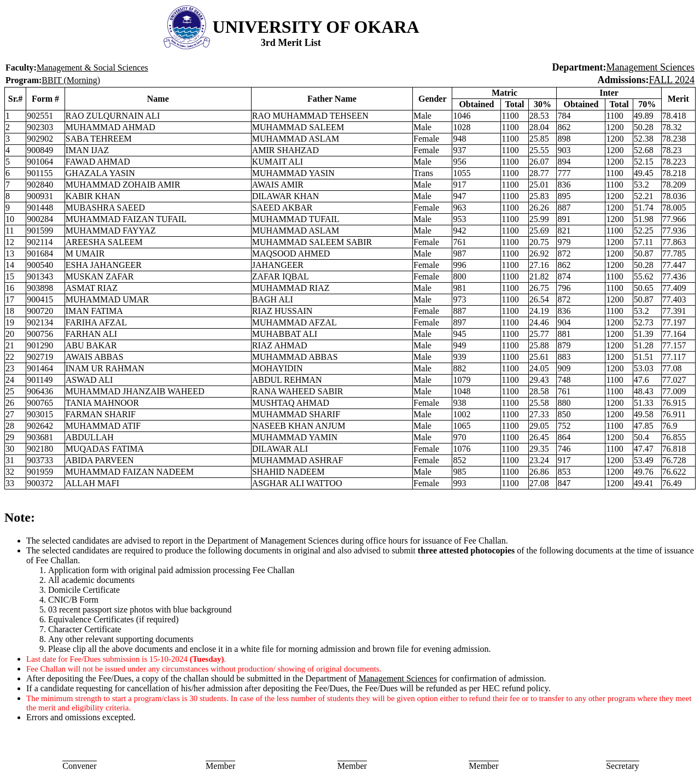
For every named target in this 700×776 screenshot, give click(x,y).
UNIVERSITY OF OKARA (316, 27)
